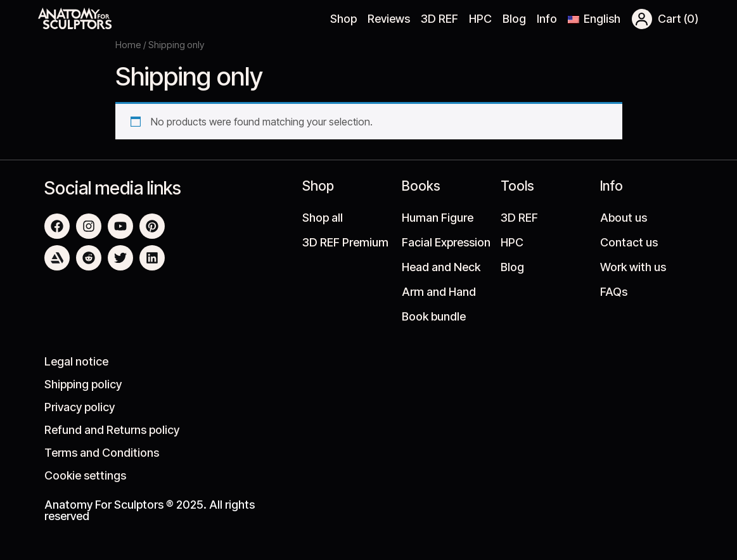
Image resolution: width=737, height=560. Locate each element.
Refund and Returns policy (112, 430)
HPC (480, 19)
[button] (642, 19)
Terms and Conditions (102, 453)
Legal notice (76, 361)
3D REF (439, 19)
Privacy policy (80, 407)
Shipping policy (83, 384)
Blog (514, 19)
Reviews (389, 19)
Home (128, 45)
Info (547, 19)
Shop (343, 19)
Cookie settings (85, 475)
